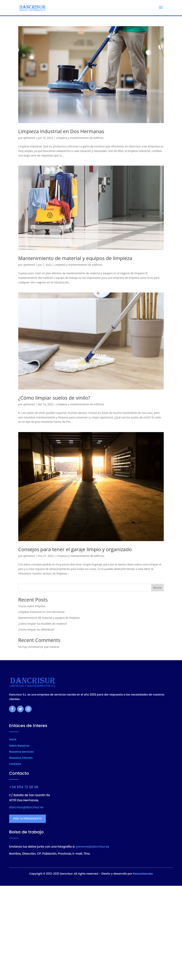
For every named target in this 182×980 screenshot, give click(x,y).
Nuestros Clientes (21, 758)
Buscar (158, 588)
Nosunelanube (143, 874)
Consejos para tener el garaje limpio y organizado (75, 549)
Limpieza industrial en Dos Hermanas (61, 131)
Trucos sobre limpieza (32, 606)
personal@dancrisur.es (93, 847)
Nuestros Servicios (21, 752)
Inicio (13, 739)
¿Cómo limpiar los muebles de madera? (43, 624)
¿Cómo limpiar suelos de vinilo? (54, 398)
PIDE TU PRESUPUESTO (27, 819)
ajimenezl (29, 138)
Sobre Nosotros (19, 746)
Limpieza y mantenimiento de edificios (80, 138)
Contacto (15, 764)
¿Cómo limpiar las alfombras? (36, 629)
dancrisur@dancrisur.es (26, 807)
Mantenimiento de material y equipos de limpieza (75, 258)
